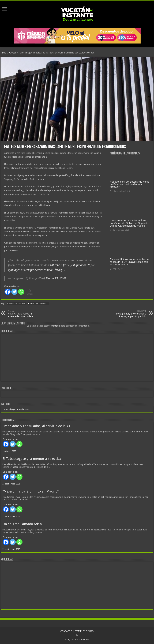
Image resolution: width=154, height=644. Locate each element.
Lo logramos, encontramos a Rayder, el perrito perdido (128, 314)
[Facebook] (8, 292)
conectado (55, 326)
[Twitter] (14, 292)
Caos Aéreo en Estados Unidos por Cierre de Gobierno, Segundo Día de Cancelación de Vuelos (129, 223)
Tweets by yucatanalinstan (16, 409)
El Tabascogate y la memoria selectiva (32, 459)
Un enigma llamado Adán (22, 524)
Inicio (3, 53)
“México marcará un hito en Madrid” (31, 491)
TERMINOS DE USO (84, 631)
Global (13, 53)
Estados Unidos (17, 304)
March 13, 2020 (56, 278)
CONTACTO (66, 631)
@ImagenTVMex (19, 270)
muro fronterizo (39, 304)
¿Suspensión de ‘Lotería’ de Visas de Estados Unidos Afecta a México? (129, 184)
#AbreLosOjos (59, 265)
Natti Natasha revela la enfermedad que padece (26, 314)
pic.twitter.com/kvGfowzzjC (47, 270)
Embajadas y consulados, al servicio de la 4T (36, 426)
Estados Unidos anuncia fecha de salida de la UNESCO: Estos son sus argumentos (129, 262)
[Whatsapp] (21, 292)
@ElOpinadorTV (79, 265)
